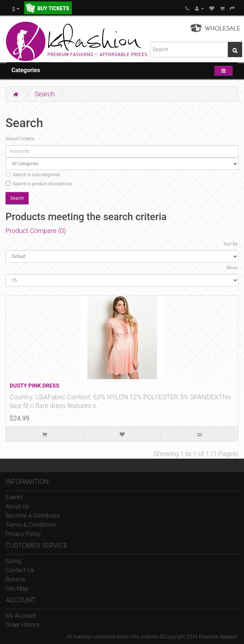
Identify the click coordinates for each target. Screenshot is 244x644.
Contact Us (20, 570)
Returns (16, 579)
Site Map (17, 589)
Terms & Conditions (31, 525)
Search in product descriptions (39, 184)
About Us (17, 506)
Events (14, 497)
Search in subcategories (33, 175)
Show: (232, 268)
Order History (23, 625)
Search (45, 94)
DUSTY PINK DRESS (34, 386)
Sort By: (231, 244)
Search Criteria (20, 139)
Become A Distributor (33, 516)
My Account (21, 616)
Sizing (13, 561)
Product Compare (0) (36, 231)
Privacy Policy (23, 534)
